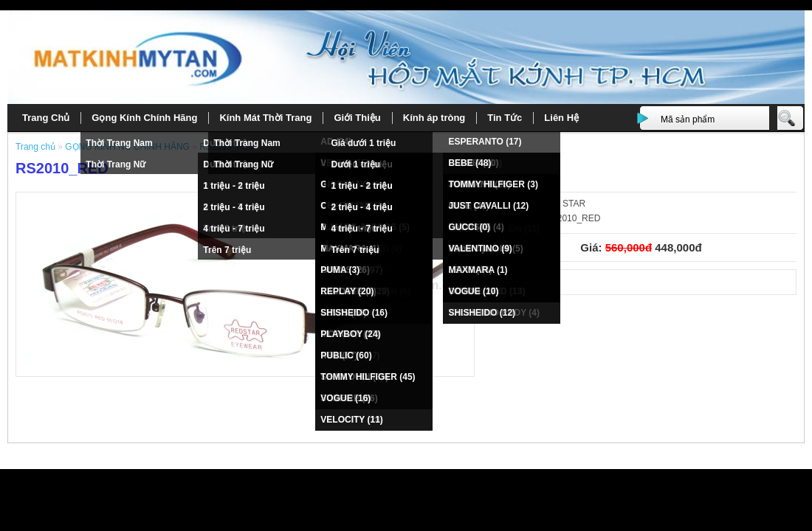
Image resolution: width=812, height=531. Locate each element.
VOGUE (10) (473, 291)
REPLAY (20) (347, 291)
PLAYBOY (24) (350, 334)
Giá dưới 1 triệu (363, 143)
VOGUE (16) (345, 398)
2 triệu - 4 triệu (234, 207)
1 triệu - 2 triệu (234, 186)
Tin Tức (505, 118)
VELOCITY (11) (351, 420)
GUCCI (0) (469, 227)
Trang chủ (37, 147)
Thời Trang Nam (119, 143)
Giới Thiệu (357, 118)
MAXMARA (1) (478, 270)
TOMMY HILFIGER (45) (368, 377)
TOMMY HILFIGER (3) (493, 184)
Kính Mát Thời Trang (265, 118)
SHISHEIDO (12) (482, 313)
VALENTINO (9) (480, 249)
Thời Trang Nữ (116, 164)
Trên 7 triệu (227, 250)
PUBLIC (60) (346, 355)
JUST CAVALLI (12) (488, 206)
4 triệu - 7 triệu (234, 229)
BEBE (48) (469, 163)
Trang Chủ (46, 118)
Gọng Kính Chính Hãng (144, 118)
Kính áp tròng (434, 118)
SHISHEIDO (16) (354, 313)
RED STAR (563, 204)
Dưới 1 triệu (355, 164)
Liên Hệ (561, 118)
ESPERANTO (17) (485, 142)
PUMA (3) (340, 270)
